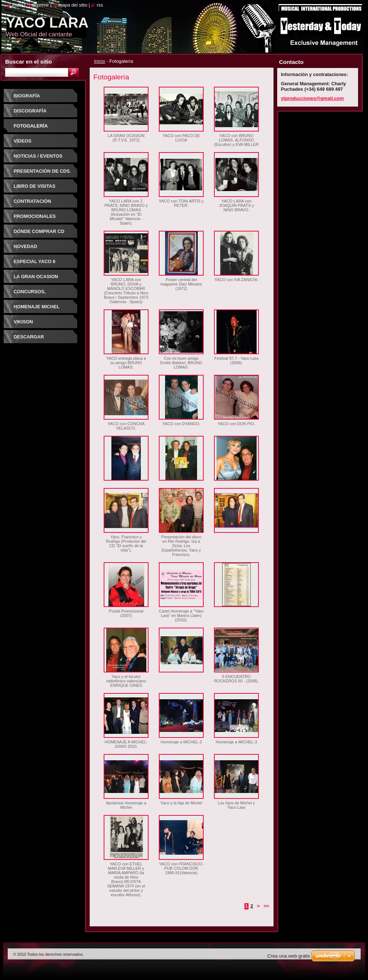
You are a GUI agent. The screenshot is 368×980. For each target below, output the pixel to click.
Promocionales (35, 216)
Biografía (27, 96)
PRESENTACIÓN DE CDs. (42, 171)
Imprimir (41, 5)
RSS (100, 5)
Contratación (32, 201)
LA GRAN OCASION (36, 277)
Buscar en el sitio (28, 62)
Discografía (30, 111)
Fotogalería (31, 126)
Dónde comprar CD (39, 231)
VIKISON (23, 322)
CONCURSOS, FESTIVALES (30, 294)
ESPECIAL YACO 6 (35, 261)
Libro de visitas (35, 186)
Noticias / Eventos (38, 156)
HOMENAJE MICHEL (37, 307)
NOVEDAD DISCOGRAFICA (32, 249)
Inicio (100, 61)
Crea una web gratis (289, 956)
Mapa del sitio (73, 5)
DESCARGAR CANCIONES (29, 339)
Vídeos (22, 141)
